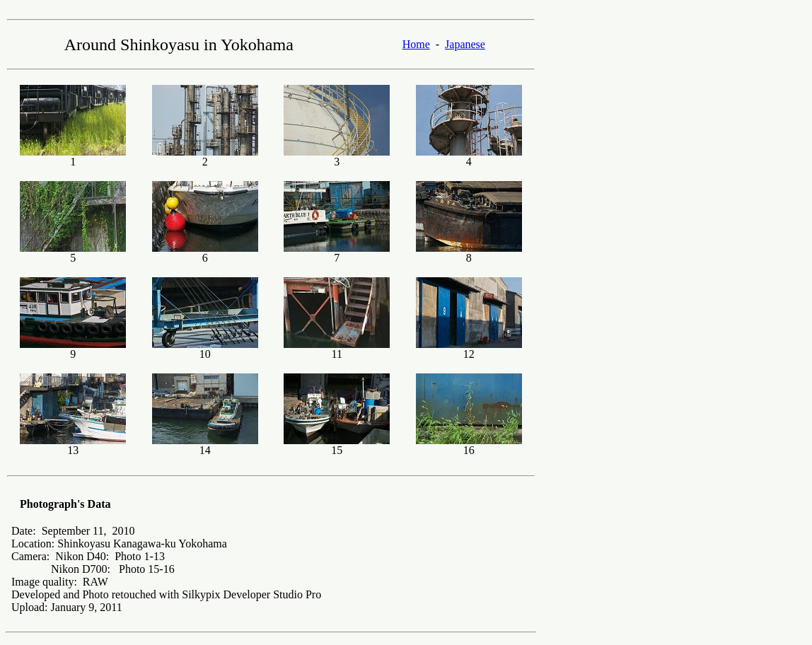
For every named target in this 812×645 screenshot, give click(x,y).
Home (416, 44)
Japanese (465, 44)
